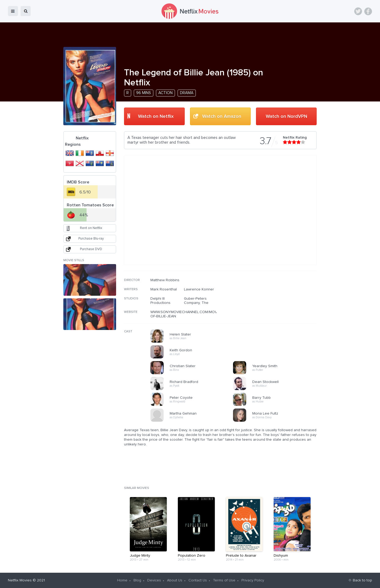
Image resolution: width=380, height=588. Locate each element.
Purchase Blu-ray (91, 239)
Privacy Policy (253, 580)
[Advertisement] (277, 312)
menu (13, 11)
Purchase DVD (91, 249)
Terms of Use (224, 580)
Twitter (358, 11)
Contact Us (198, 580)
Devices (154, 580)
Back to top (362, 580)
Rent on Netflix (91, 228)
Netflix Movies (20, 580)
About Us (175, 580)
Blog (137, 580)
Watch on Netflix (156, 116)
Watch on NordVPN (286, 116)
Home (122, 580)
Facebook (368, 11)
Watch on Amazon (222, 116)
